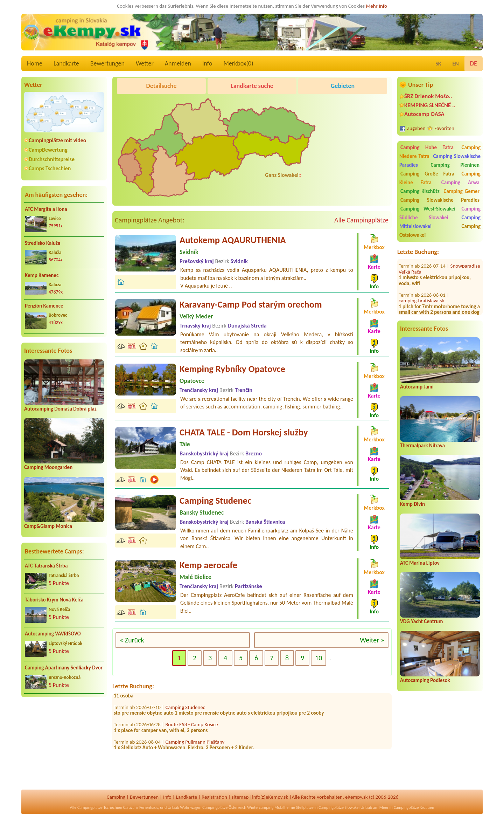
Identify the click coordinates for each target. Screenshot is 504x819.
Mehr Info (376, 6)
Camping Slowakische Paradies (440, 200)
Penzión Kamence (44, 306)
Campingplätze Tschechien (100, 807)
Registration (214, 797)
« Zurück (132, 640)
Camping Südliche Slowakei (440, 213)
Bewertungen (107, 63)
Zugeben (416, 128)
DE (474, 63)
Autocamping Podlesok (425, 680)
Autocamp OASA (424, 114)
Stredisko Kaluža (43, 243)
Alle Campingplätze (361, 220)
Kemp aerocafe (208, 565)
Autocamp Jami (417, 387)
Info (207, 63)
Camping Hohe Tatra (427, 147)
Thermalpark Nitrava (422, 446)
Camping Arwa (460, 183)
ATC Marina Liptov (420, 563)
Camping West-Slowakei (428, 209)
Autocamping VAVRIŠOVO (53, 634)
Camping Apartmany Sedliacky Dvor (64, 668)
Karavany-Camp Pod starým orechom (251, 304)
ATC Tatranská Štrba (46, 566)
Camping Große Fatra (427, 174)
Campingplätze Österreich (224, 807)
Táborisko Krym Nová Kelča (54, 600)
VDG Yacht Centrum (421, 621)
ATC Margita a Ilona (46, 209)
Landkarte (66, 63)
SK (438, 64)
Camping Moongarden (48, 467)
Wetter (145, 63)
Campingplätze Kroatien (414, 807)
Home (35, 63)
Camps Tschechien (50, 168)
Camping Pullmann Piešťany (195, 745)
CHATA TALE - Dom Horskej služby (244, 432)
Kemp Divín (412, 504)
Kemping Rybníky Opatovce (232, 369)
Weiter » (372, 640)
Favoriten (444, 128)
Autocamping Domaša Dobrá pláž (60, 409)
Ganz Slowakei (282, 175)
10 (318, 658)
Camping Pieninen (455, 165)
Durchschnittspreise (52, 159)
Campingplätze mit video (57, 140)
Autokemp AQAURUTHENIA (233, 240)
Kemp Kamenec (42, 275)
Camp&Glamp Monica (48, 526)
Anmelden (178, 63)
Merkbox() (238, 63)
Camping (116, 797)
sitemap (240, 797)
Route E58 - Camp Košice (192, 728)
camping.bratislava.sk (421, 294)
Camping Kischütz (420, 191)
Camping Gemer (462, 191)
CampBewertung (48, 150)
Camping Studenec (215, 501)
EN (456, 64)
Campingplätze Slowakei (339, 807)
